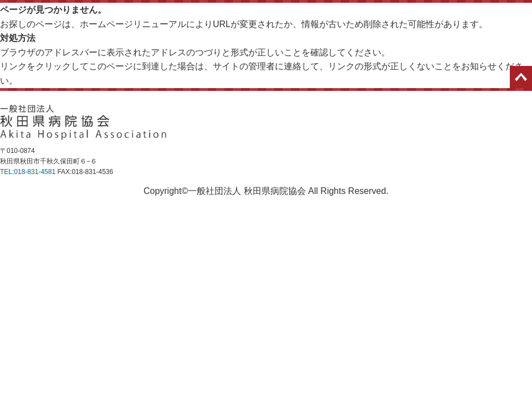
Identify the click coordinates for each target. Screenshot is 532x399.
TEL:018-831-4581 (28, 172)
